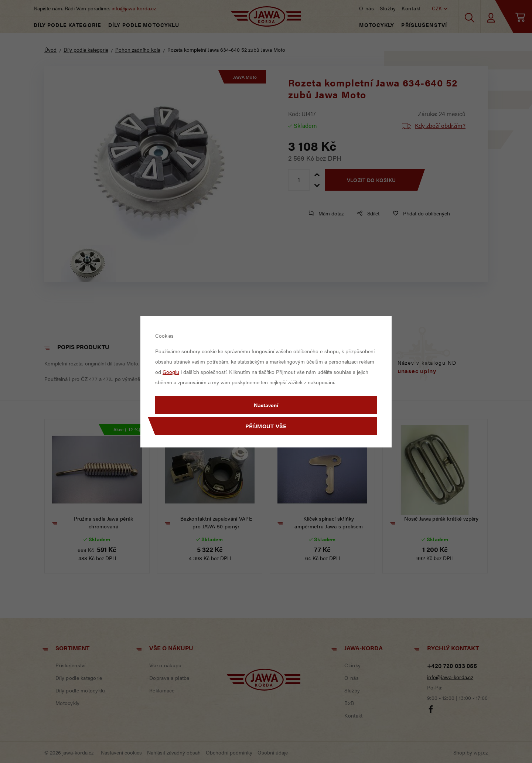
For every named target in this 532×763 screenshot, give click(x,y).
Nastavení (266, 405)
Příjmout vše (266, 426)
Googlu (171, 372)
